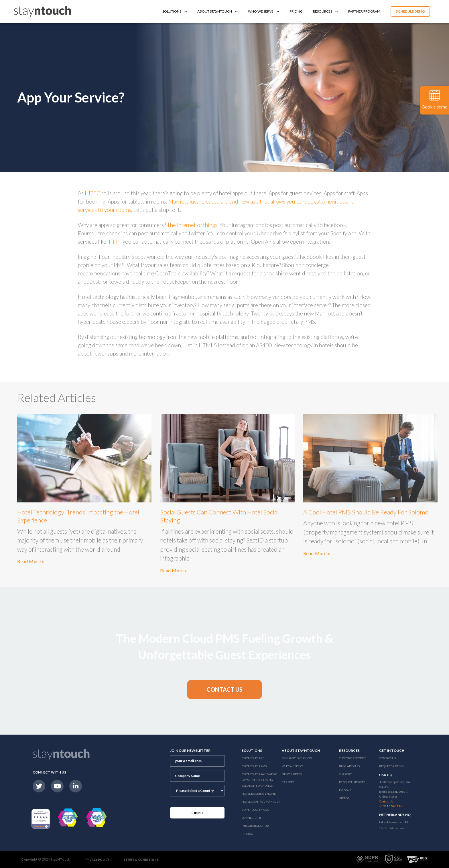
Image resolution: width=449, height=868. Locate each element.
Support (345, 774)
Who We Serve (264, 11)
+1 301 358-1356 (390, 806)
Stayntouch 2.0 (253, 758)
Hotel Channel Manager (261, 802)
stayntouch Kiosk (255, 810)
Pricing (296, 11)
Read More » (31, 561)
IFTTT (114, 241)
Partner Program (364, 11)
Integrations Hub (255, 826)
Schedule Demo (410, 11)
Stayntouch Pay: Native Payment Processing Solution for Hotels (259, 780)
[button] (224, 690)
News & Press (292, 774)
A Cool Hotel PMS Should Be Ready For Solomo (366, 512)
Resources (325, 11)
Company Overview (297, 758)
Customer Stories (352, 758)
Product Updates (352, 782)
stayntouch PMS (254, 766)
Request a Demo (391, 766)
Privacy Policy (97, 860)
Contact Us (387, 758)
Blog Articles (349, 766)
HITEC (92, 193)
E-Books (345, 790)
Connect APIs (252, 818)
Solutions (175, 11)
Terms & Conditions (141, 860)
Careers (288, 782)
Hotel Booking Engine (259, 794)
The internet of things (192, 225)
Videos (344, 798)
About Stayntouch (217, 11)
